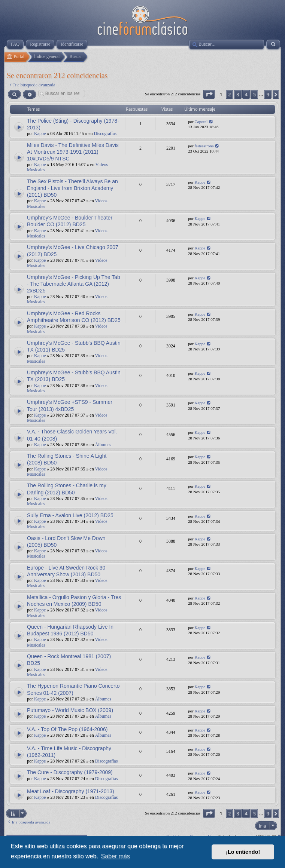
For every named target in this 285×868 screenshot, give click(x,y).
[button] (209, 94)
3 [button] (238, 94)
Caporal (201, 122)
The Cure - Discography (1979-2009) (70, 772)
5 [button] (254, 94)
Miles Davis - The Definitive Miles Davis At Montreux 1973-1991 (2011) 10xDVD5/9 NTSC (73, 152)
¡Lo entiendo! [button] (243, 852)
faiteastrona (204, 146)
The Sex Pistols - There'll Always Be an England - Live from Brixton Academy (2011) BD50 (72, 188)
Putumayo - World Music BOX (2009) (70, 710)
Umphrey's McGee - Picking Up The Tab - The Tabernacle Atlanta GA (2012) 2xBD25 (74, 284)
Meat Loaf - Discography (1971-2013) (71, 791)
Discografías (105, 134)
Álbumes (103, 445)
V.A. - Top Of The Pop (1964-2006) (67, 729)
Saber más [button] (115, 856)
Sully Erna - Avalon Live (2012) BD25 (70, 515)
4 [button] (246, 94)
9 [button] (268, 94)
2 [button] (229, 94)
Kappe (40, 134)
